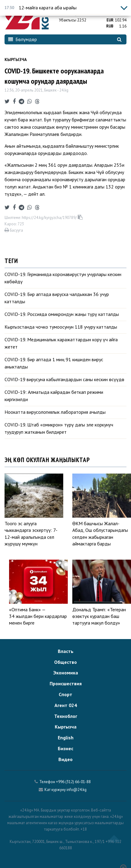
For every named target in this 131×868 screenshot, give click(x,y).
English (66, 738)
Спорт (65, 694)
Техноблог (66, 716)
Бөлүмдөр (23, 39)
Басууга (14, 230)
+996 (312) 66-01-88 (73, 782)
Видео (65, 759)
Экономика (66, 673)
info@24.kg (77, 790)
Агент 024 (66, 705)
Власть (66, 651)
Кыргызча (16, 59)
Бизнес (65, 748)
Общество (65, 662)
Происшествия (66, 683)
